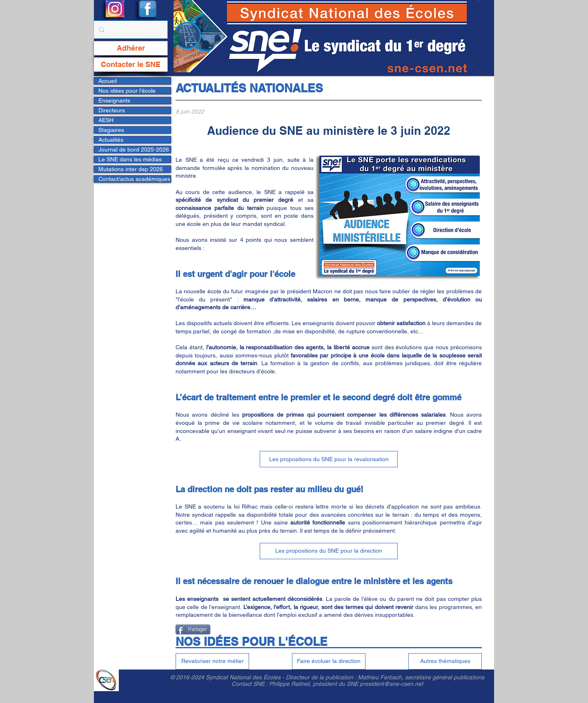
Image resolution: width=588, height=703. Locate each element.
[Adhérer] (131, 48)
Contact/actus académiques (134, 179)
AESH (106, 120)
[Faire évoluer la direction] (329, 661)
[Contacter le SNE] (131, 65)
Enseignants (114, 100)
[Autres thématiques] (445, 661)
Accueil (108, 81)
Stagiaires (111, 130)
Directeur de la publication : (322, 677)
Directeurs (112, 110)
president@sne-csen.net (391, 684)
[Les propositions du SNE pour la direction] (329, 551)
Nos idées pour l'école (127, 91)
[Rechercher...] (130, 30)
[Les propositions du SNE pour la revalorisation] (329, 459)
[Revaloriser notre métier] (212, 661)
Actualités (111, 140)
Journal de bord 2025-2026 (134, 150)
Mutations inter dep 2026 (131, 169)
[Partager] (193, 629)
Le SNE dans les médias (130, 159)
